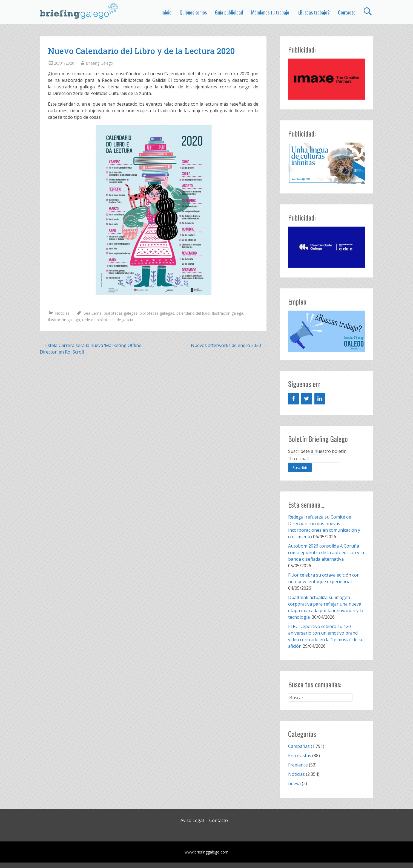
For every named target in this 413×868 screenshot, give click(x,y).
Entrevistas (300, 756)
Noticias (62, 313)
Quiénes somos (193, 12)
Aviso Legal (192, 820)
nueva (294, 783)
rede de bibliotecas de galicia (108, 320)
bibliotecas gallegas (157, 313)
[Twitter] (307, 399)
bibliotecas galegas (121, 313)
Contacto (347, 12)
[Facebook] (294, 399)
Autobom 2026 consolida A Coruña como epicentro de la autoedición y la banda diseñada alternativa (326, 552)
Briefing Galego (99, 63)
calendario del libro (193, 313)
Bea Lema (92, 313)
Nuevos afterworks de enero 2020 (229, 345)
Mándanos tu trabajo (270, 12)
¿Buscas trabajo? (314, 12)
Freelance (298, 765)
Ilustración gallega (64, 320)
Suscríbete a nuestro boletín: (318, 451)
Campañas (299, 746)
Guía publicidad (229, 12)
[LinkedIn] (320, 399)
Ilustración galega (228, 313)
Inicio (167, 12)
